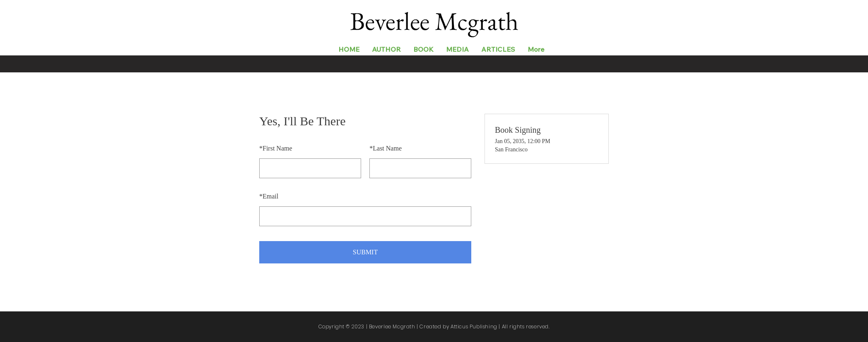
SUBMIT (365, 252)
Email (269, 196)
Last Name (386, 148)
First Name (276, 148)
